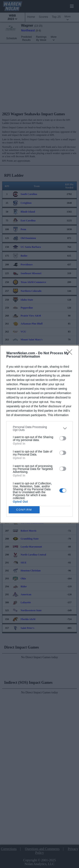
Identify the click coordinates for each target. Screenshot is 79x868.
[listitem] (39, 428)
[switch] (63, 438)
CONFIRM (24, 510)
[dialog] (39, 434)
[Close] (71, 353)
